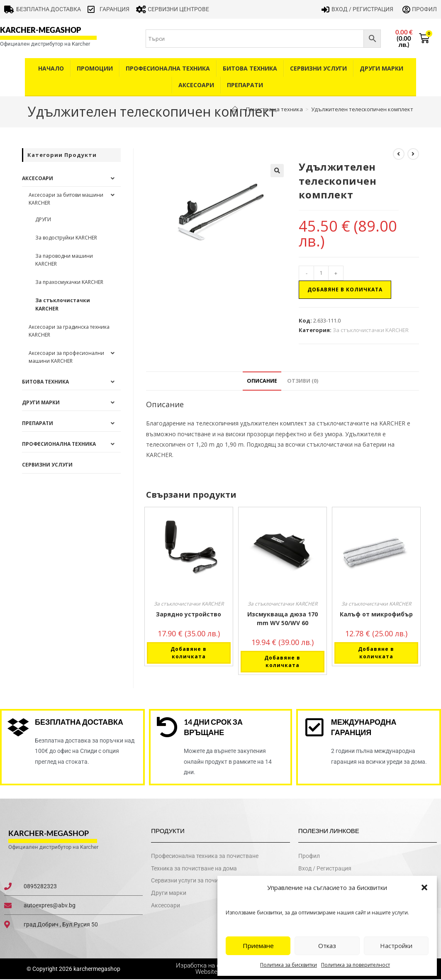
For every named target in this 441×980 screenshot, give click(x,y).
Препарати (245, 85)
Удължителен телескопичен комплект (362, 109)
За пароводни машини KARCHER (64, 260)
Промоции (95, 68)
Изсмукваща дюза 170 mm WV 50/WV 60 (283, 618)
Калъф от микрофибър (376, 614)
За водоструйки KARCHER (66, 238)
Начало (51, 68)
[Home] (235, 109)
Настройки (396, 946)
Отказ (327, 946)
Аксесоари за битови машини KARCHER (66, 199)
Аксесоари (196, 85)
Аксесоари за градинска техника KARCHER (69, 331)
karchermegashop (96, 969)
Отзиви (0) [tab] (303, 381)
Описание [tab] (262, 381)
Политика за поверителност (356, 965)
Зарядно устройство (189, 614)
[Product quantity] (321, 273)
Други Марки (381, 68)
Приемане (258, 946)
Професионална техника (168, 68)
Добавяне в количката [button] (189, 653)
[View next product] (413, 154)
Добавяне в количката (345, 290)
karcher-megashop (40, 30)
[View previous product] (399, 154)
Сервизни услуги (318, 68)
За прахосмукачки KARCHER (69, 282)
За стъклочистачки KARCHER (371, 330)
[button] (424, 887)
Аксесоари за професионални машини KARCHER (66, 357)
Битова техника (250, 68)
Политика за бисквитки (289, 965)
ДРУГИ (43, 219)
